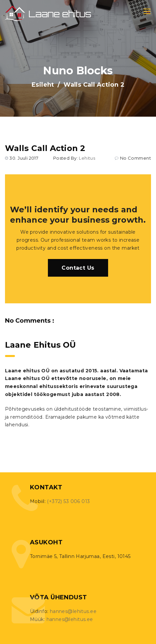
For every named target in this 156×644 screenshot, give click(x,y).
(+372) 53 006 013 (68, 501)
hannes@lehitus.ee (73, 611)
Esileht (43, 85)
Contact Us (78, 268)
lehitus (87, 158)
